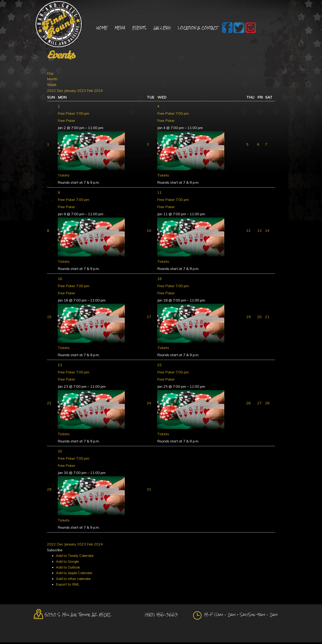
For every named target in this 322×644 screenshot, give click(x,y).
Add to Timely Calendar (75, 557)
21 (267, 318)
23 (60, 366)
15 (49, 318)
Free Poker (66, 122)
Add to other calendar (73, 580)
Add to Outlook (68, 569)
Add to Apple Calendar (74, 574)
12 (248, 232)
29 (49, 491)
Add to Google (67, 563)
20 (259, 318)
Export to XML (68, 586)
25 (159, 366)
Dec (60, 92)
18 (159, 280)
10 (149, 232)
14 (267, 232)
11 (159, 194)
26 (248, 405)
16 (60, 280)
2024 (98, 92)
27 (259, 405)
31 (149, 491)
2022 (52, 92)
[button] (55, 551)
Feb (90, 92)
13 (259, 232)
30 (60, 453)
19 (248, 318)
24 (149, 405)
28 (267, 405)
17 (149, 318)
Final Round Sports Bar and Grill (59, 25)
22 (49, 405)
